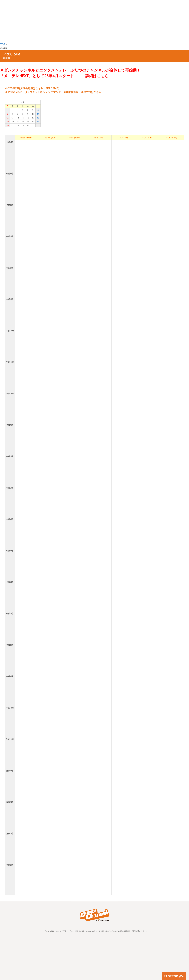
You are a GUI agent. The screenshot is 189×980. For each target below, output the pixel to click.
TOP (3, 44)
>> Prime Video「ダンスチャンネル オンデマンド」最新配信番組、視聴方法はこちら (53, 92)
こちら (103, 76)
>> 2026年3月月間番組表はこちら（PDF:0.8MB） (33, 88)
